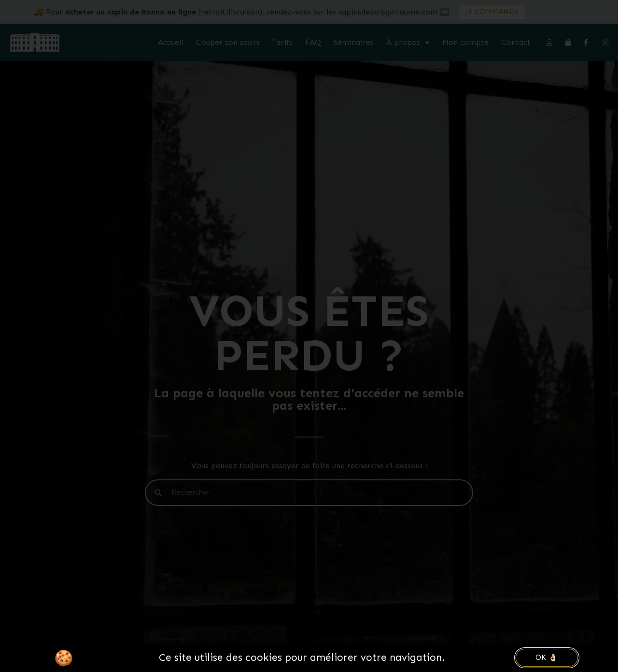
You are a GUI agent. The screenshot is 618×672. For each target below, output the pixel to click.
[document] (309, 336)
